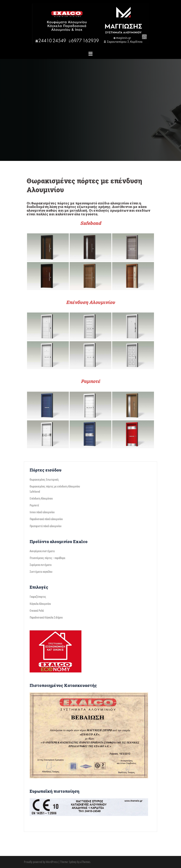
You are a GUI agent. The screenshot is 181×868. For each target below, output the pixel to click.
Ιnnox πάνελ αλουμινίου (42, 512)
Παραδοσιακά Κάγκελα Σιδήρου (46, 617)
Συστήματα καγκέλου (41, 572)
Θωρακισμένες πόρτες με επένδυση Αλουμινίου (55, 486)
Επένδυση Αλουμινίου (90, 302)
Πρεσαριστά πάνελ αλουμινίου (46, 526)
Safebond (91, 223)
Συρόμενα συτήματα (41, 565)
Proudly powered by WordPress (41, 862)
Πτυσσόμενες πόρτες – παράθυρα (47, 558)
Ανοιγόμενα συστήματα (42, 551)
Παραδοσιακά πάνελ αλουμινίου (46, 519)
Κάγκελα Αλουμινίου (40, 604)
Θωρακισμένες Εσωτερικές (44, 480)
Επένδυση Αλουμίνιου (41, 498)
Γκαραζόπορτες (38, 597)
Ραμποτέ (90, 381)
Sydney (73, 862)
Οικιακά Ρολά (37, 611)
